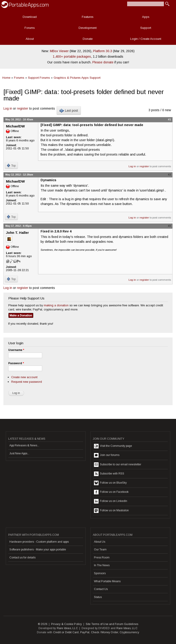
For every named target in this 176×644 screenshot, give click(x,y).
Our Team (100, 550)
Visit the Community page (113, 446)
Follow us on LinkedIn (111, 501)
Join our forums (107, 455)
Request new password (27, 382)
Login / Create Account (146, 39)
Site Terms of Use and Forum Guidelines (112, 624)
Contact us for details (22, 558)
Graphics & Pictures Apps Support (77, 78)
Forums (30, 28)
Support (146, 28)
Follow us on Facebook (111, 492)
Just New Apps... (19, 453)
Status (98, 597)
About (30, 39)
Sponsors (100, 573)
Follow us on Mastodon (111, 511)
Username (16, 350)
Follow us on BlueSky (110, 483)
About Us (100, 542)
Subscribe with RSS (109, 474)
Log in (8, 108)
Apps (146, 17)
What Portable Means (107, 581)
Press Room (102, 558)
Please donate (103, 62)
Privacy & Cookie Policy (67, 624)
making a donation (56, 305)
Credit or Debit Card (66, 632)
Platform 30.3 (103, 51)
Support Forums (39, 78)
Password (16, 363)
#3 (169, 226)
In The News (102, 565)
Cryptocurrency (129, 632)
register (23, 108)
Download (30, 17)
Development (88, 28)
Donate (88, 39)
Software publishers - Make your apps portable (38, 550)
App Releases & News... (24, 445)
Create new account (24, 377)
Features (88, 17)
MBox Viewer (59, 51)
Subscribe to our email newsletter (118, 465)
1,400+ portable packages (72, 57)
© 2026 (43, 624)
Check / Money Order (105, 632)
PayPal (85, 632)
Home (6, 78)
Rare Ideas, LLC (67, 628)
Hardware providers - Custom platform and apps (39, 542)
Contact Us (101, 589)
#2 (169, 175)
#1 (169, 119)
